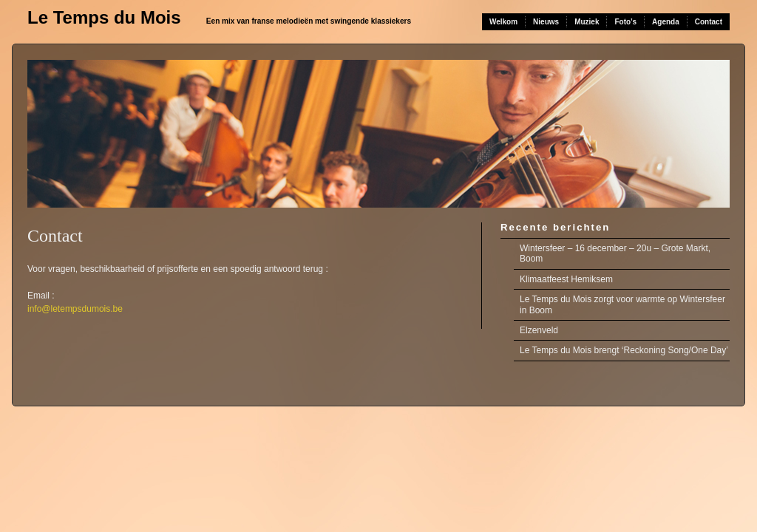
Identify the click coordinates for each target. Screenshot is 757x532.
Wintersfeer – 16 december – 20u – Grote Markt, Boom (615, 253)
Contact (709, 22)
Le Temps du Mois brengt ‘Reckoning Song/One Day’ (624, 350)
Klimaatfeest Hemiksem (566, 279)
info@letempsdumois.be (75, 309)
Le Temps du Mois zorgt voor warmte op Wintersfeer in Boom (622, 304)
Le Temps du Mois (104, 17)
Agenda (666, 22)
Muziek (587, 22)
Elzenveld (539, 330)
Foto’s (625, 22)
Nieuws (546, 22)
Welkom (503, 22)
